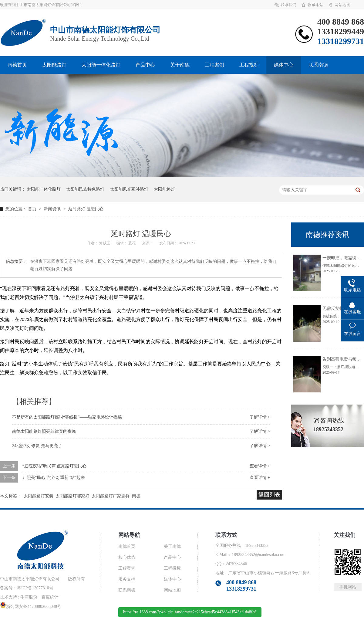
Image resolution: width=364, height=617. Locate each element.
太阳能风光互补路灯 (129, 189)
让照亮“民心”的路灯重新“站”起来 (54, 478)
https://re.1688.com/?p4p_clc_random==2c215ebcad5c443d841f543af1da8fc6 (190, 612)
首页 (33, 209)
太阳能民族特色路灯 (85, 189)
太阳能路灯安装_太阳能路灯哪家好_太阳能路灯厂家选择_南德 (82, 496)
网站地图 (342, 5)
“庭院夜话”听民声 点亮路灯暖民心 (55, 466)
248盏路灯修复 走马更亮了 (37, 446)
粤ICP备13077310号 (35, 588)
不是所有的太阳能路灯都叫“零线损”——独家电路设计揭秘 (67, 417)
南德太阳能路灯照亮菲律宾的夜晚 (44, 431)
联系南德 (318, 65)
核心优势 (127, 557)
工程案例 (214, 65)
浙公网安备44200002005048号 (31, 607)
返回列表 (269, 495)
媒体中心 (284, 65)
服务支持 (127, 579)
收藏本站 (315, 5)
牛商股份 (29, 597)
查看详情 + (260, 466)
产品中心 (145, 65)
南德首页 (17, 65)
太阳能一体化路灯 (101, 65)
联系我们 (288, 5)
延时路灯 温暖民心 (86, 209)
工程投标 (249, 65)
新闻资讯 (53, 209)
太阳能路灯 (54, 65)
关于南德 (180, 65)
